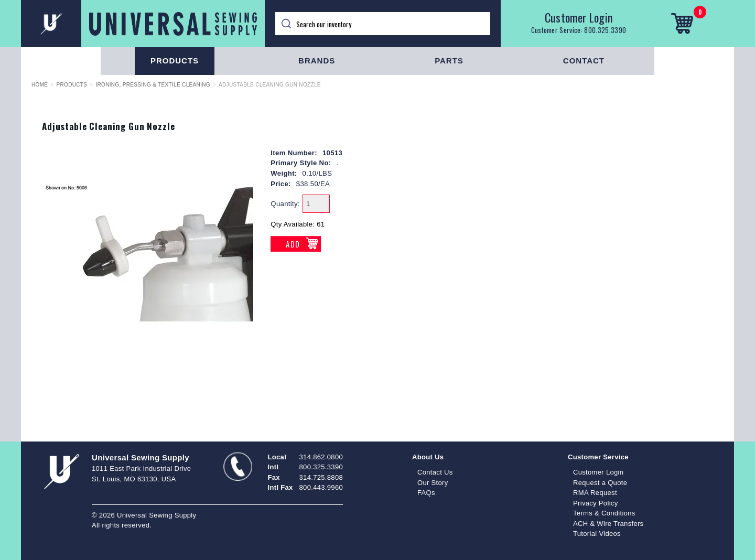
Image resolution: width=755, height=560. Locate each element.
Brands (317, 61)
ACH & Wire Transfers (608, 524)
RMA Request (595, 493)
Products (175, 61)
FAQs (426, 493)
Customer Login (579, 17)
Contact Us (435, 472)
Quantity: (285, 204)
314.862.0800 (321, 457)
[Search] (383, 24)
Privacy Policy (596, 503)
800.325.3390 (605, 30)
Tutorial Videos (597, 534)
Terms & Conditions (604, 513)
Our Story (433, 483)
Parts (449, 61)
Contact (584, 61)
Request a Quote (600, 483)
